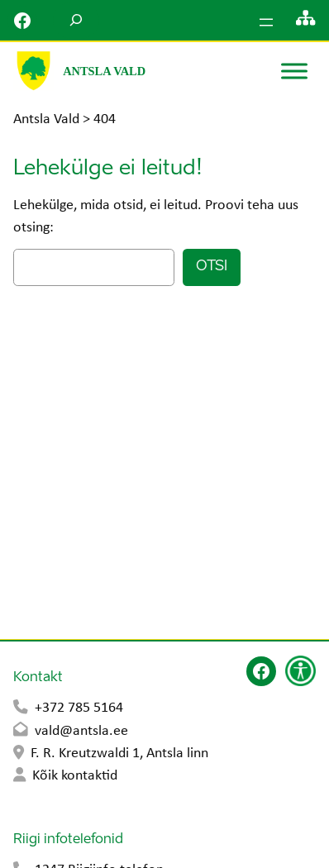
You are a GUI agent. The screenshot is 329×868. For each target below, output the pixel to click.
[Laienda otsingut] (76, 20)
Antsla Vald (104, 71)
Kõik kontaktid (75, 776)
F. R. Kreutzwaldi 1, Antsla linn (119, 754)
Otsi (212, 267)
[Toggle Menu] (294, 71)
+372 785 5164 (79, 708)
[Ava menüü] (266, 22)
